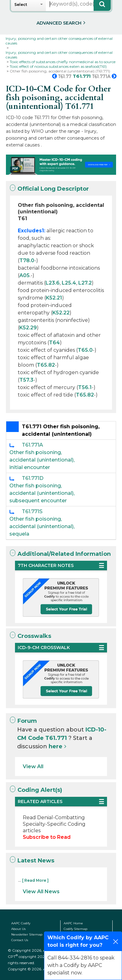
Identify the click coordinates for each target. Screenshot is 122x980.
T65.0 (85, 350)
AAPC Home (73, 923)
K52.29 (28, 328)
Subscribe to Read (47, 837)
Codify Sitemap (76, 929)
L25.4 (69, 283)
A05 (24, 275)
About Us (18, 929)
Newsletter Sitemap (27, 934)
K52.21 (54, 298)
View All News (41, 892)
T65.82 (46, 365)
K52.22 (61, 313)
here (56, 746)
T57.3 (26, 380)
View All (33, 766)
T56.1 (85, 387)
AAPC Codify (21, 923)
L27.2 (85, 283)
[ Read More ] (35, 880)
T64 (54, 343)
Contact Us (20, 940)
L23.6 (53, 283)
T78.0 (27, 260)
